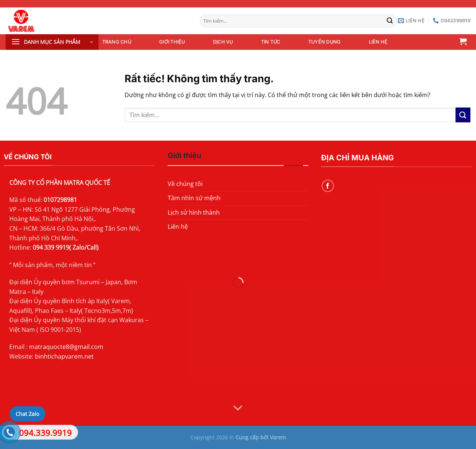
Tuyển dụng (325, 42)
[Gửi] (390, 21)
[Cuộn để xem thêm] (238, 408)
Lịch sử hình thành (194, 212)
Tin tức (271, 42)
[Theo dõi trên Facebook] (328, 186)
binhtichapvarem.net (64, 356)
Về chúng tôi (185, 184)
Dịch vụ (223, 42)
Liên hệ (378, 42)
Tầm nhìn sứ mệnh (194, 198)
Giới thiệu (172, 42)
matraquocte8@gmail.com (66, 347)
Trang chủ (117, 42)
